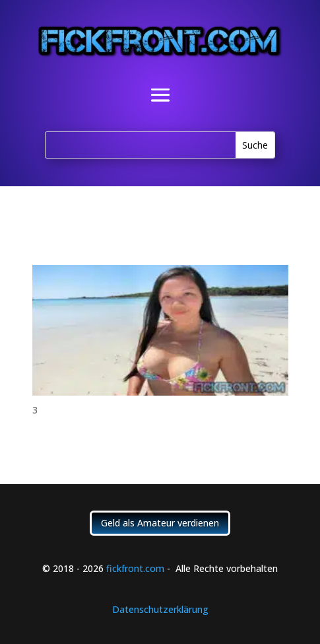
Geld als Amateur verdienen (160, 523)
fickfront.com (135, 568)
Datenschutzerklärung (160, 609)
